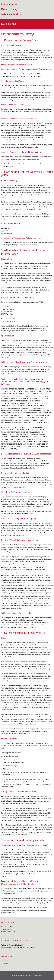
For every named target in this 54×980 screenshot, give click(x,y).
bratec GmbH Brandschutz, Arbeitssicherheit (11, 9)
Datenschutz (5, 963)
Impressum (4, 961)
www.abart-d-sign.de (36, 975)
